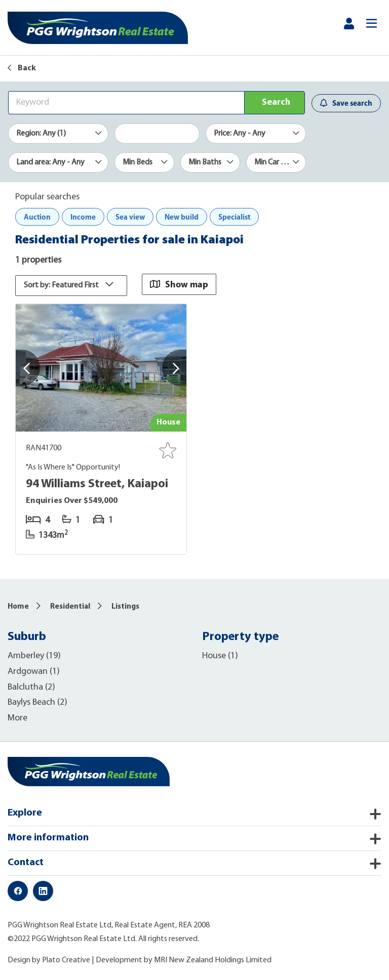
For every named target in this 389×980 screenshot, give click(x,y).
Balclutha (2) (31, 687)
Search (276, 102)
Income (83, 217)
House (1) (220, 656)
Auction (37, 217)
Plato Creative (66, 960)
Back (22, 68)
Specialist (234, 217)
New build (182, 217)
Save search (346, 103)
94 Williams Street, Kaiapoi (97, 484)
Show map (179, 284)
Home (18, 607)
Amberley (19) (34, 656)
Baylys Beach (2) (37, 702)
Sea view (130, 217)
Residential (70, 607)
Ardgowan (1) (34, 672)
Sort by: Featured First (71, 285)
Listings (125, 607)
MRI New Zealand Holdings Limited (213, 960)
